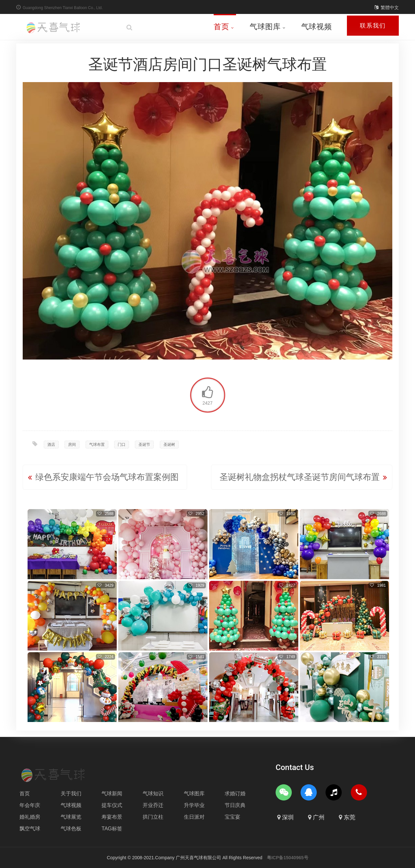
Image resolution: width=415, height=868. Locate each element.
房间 (72, 445)
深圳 (288, 817)
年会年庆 (30, 805)
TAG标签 (112, 829)
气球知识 (153, 794)
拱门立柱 (153, 817)
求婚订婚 (235, 794)
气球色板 (71, 829)
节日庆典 (235, 805)
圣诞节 (144, 445)
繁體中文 (390, 7)
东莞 (350, 817)
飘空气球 (30, 829)
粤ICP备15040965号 (288, 858)
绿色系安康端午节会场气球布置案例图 (107, 477)
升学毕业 (194, 805)
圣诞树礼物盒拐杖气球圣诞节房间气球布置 (300, 477)
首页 (224, 27)
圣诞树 (169, 445)
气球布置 (97, 445)
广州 (319, 817)
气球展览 (71, 817)
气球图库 (267, 27)
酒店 (51, 445)
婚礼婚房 (30, 817)
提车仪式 (112, 805)
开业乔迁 (153, 805)
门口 (122, 445)
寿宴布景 (112, 817)
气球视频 (317, 27)
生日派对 (194, 817)
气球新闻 (112, 794)
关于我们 (71, 794)
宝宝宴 (232, 817)
